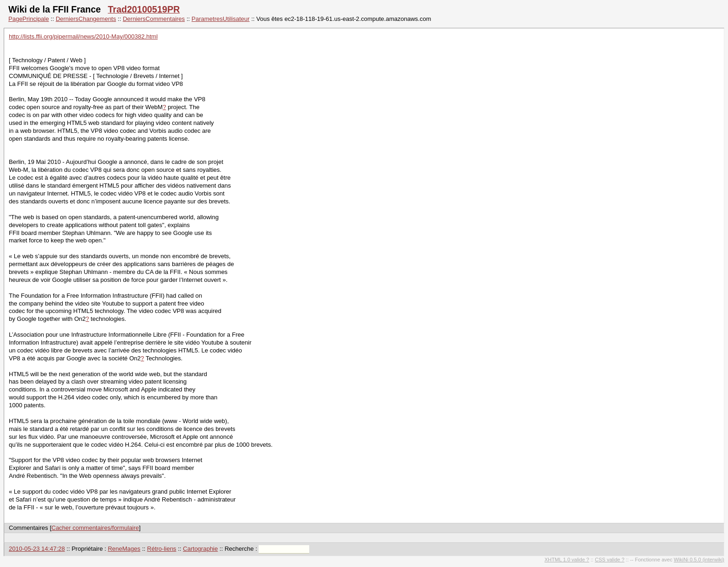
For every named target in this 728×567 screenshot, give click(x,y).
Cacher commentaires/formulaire (95, 528)
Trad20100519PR (144, 9)
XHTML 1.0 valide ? (567, 560)
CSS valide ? (610, 560)
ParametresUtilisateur (221, 19)
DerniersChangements (86, 19)
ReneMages (124, 549)
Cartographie (200, 549)
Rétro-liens (162, 549)
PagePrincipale (29, 19)
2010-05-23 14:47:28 (37, 549)
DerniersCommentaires (154, 19)
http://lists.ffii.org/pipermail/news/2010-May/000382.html (83, 36)
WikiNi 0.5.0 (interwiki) (699, 560)
